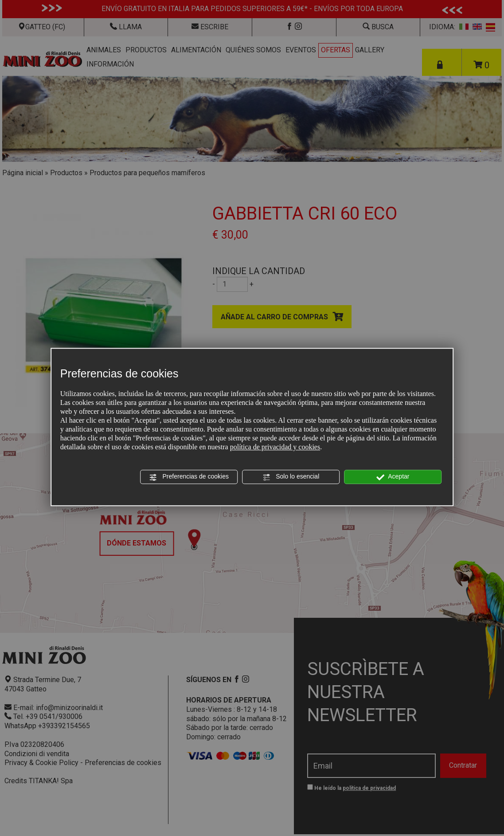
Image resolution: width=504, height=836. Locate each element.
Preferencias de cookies (189, 477)
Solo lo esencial (291, 477)
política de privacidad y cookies (275, 447)
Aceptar (393, 477)
